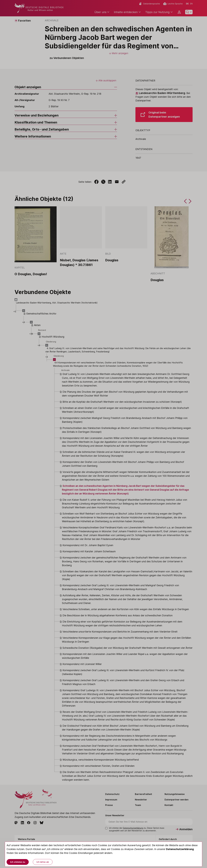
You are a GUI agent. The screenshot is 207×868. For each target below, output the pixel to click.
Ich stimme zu (18, 862)
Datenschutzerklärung (180, 849)
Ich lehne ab (43, 862)
